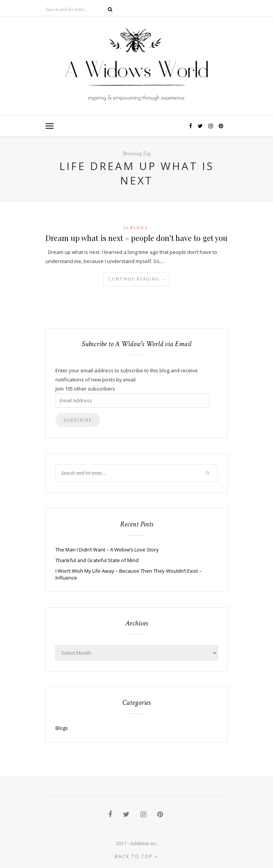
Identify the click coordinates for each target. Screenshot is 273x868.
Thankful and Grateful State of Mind (97, 560)
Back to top (136, 856)
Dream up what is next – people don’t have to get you (136, 238)
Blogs (139, 228)
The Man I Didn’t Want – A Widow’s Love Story (107, 550)
